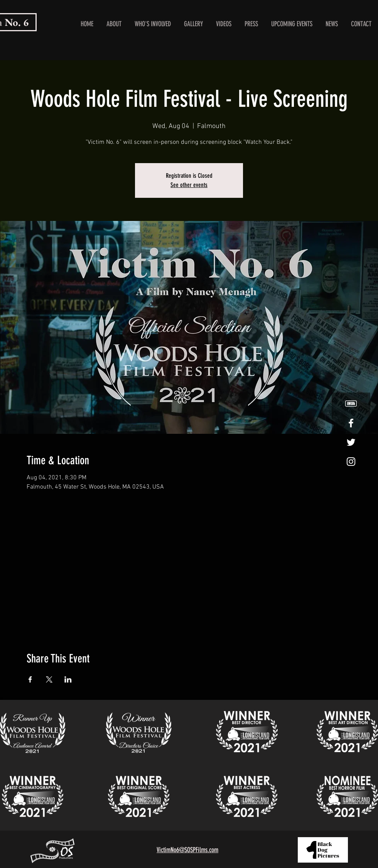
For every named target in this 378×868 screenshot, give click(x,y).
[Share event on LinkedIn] (68, 679)
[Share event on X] (49, 679)
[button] (153, 24)
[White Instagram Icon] (351, 462)
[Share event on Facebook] (30, 679)
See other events (189, 185)
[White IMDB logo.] (351, 404)
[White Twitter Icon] (351, 442)
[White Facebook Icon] (351, 423)
